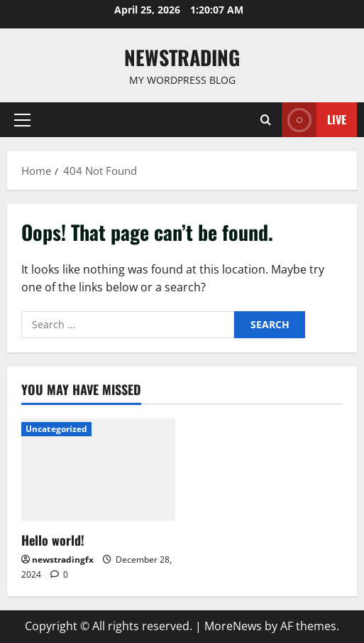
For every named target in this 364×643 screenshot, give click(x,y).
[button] (22, 120)
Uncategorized (56, 429)
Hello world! (53, 540)
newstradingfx (63, 560)
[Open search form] (266, 120)
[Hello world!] (98, 470)
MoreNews (233, 626)
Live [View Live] (314, 120)
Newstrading (182, 57)
